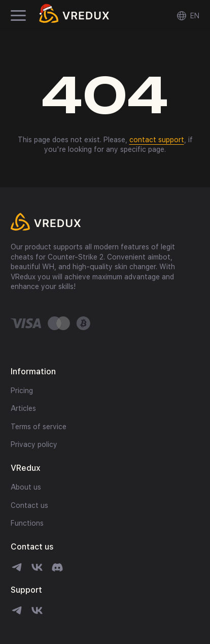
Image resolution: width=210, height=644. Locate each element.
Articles (23, 408)
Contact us (29, 505)
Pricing (22, 391)
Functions (27, 523)
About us (26, 487)
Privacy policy (34, 444)
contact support (157, 140)
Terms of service (39, 427)
